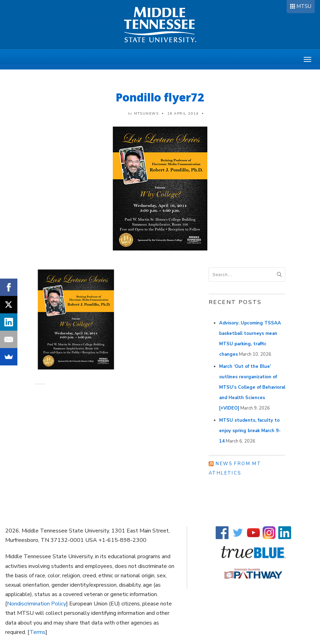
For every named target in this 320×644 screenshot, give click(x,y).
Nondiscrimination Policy (37, 604)
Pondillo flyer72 (160, 97)
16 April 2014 (183, 114)
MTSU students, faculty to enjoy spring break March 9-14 (250, 431)
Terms (38, 632)
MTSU (304, 6)
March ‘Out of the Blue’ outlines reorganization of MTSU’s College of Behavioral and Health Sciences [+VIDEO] (252, 387)
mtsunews (146, 114)
